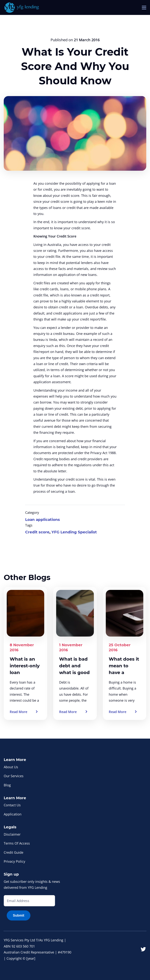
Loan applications (43, 520)
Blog (7, 785)
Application (13, 814)
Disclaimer (12, 834)
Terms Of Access (17, 843)
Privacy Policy (14, 861)
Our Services (14, 776)
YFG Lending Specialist (74, 532)
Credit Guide (14, 852)
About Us (11, 767)
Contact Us (12, 805)
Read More (18, 712)
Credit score (37, 532)
